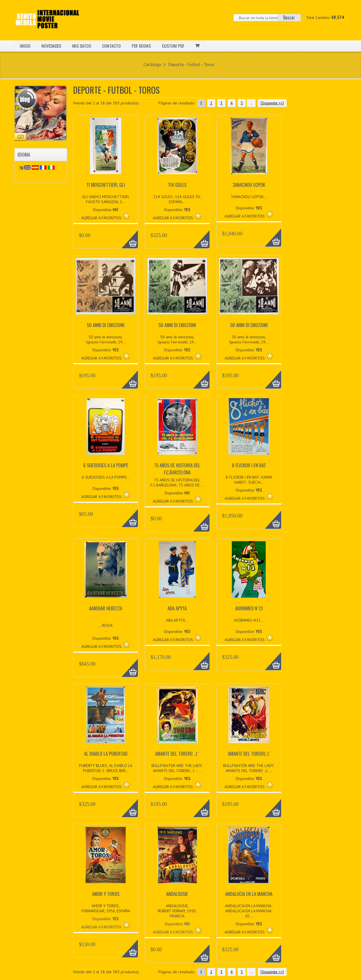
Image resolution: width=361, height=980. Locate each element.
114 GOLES (177, 185)
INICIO (25, 46)
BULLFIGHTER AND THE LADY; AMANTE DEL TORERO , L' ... (249, 768)
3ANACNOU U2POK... (249, 197)
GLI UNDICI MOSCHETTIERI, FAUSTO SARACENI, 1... (106, 199)
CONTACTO (112, 46)
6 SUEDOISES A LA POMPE (106, 465)
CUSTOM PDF (174, 46)
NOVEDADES (52, 46)
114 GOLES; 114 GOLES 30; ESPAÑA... (177, 199)
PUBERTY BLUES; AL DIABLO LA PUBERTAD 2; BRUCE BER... (106, 768)
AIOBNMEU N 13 (249, 608)
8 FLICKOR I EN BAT (249, 465)
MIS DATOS (82, 46)
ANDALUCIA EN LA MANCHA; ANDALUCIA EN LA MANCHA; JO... (249, 911)
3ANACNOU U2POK (249, 185)
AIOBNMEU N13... (249, 620)
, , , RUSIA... (106, 625)
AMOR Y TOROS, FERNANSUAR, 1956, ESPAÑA (106, 908)
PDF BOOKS (142, 46)
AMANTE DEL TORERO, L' (249, 754)
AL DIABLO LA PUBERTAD (106, 754)
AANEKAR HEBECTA (106, 608)
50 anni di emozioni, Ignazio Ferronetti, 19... (106, 339)
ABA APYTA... (177, 620)
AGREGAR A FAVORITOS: (102, 927)
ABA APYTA (177, 608)
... (251, 103)
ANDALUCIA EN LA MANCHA (249, 894)
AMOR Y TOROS (106, 894)
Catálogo (152, 64)
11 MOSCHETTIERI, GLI (106, 185)
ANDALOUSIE (177, 894)
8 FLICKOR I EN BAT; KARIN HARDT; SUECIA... (249, 480)
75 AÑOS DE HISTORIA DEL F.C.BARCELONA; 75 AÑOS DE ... (177, 483)
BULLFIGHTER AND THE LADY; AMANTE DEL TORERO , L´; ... (177, 768)
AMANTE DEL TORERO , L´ (177, 754)
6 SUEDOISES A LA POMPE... (106, 477)
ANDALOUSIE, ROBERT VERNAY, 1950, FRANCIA (177, 911)
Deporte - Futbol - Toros (191, 64)
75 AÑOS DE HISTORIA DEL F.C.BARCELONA (177, 469)
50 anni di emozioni (106, 325)
